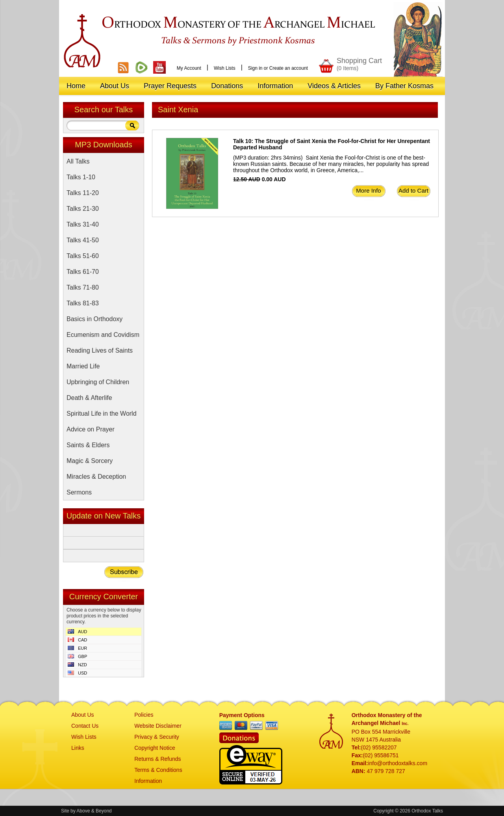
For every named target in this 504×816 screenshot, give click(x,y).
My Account (189, 68)
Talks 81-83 (83, 303)
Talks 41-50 (83, 240)
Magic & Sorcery (90, 461)
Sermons (79, 492)
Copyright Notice (155, 748)
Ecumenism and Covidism (103, 335)
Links (78, 748)
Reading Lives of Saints (100, 350)
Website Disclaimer (158, 726)
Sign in (255, 68)
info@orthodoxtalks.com (398, 763)
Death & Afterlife (89, 398)
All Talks (78, 161)
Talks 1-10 (81, 177)
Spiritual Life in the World (102, 414)
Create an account (289, 68)
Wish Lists (225, 68)
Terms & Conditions (158, 770)
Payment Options (242, 715)
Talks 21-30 (83, 209)
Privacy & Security (157, 737)
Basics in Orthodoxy (94, 319)
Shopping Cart (359, 64)
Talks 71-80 (83, 287)
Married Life (83, 366)
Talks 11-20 (83, 193)
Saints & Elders (88, 445)
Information (148, 781)
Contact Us (85, 726)
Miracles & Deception (96, 477)
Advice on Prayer (91, 429)
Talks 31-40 (83, 224)
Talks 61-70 (83, 272)
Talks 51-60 (83, 256)
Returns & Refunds (157, 759)
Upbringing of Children (98, 382)
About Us (83, 715)
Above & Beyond (94, 811)
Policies (144, 715)
